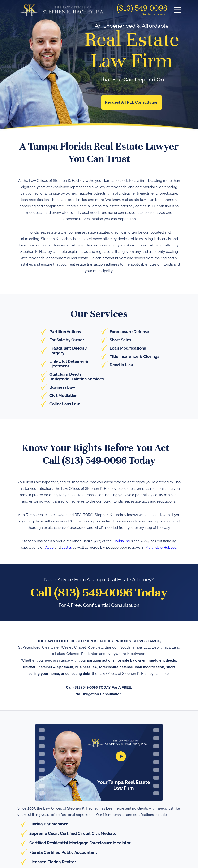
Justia (66, 548)
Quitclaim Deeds (65, 374)
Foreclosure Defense (129, 332)
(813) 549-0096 (142, 8)
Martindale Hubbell (161, 548)
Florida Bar (121, 541)
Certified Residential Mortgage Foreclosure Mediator (80, 843)
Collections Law (65, 404)
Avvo (49, 548)
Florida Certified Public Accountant (63, 852)
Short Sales (120, 340)
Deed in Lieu (121, 365)
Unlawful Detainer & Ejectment (69, 364)
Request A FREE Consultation (132, 102)
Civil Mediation (63, 396)
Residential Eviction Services (77, 379)
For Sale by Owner (67, 340)
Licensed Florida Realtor (53, 862)
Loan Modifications (128, 348)
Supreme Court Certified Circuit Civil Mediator (74, 833)
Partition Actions (65, 332)
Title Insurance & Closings (134, 356)
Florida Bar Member (49, 824)
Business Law (62, 387)
